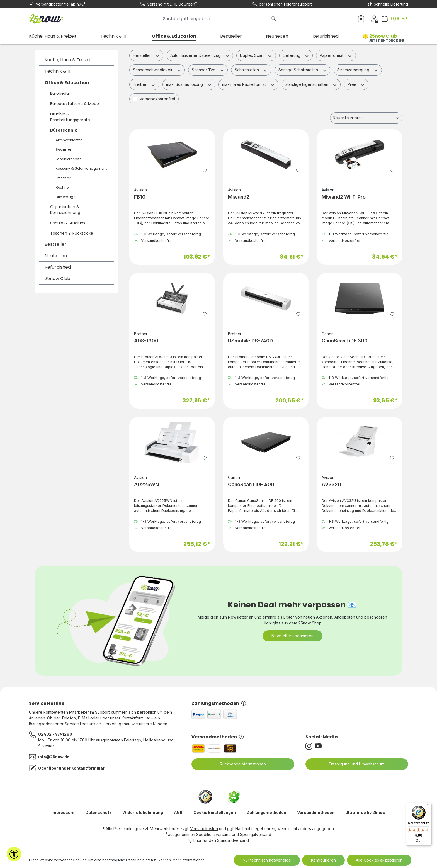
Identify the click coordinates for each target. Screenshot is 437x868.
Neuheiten (56, 256)
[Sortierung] (366, 118)
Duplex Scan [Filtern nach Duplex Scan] (256, 55)
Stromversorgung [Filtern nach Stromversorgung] (358, 70)
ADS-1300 (146, 341)
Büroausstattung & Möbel (75, 104)
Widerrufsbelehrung (143, 812)
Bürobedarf (61, 93)
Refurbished (58, 267)
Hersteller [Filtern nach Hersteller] (146, 55)
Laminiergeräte (69, 159)
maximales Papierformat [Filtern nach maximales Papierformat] (248, 84)
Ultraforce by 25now (366, 812)
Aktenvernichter (69, 140)
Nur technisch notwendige (267, 860)
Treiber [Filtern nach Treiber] (144, 84)
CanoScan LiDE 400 (251, 484)
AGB (178, 812)
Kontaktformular (88, 768)
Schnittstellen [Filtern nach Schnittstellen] (251, 70)
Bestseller (55, 244)
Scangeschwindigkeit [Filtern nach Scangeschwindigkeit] (157, 70)
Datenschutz (98, 812)
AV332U (332, 484)
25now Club (57, 279)
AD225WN (146, 484)
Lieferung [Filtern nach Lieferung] (296, 55)
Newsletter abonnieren (292, 636)
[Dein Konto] (374, 18)
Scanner (64, 149)
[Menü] (428, 806)
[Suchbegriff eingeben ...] (213, 19)
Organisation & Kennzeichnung (65, 210)
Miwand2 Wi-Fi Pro (344, 197)
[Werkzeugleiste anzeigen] (14, 854)
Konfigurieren (323, 860)
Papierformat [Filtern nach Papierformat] (336, 55)
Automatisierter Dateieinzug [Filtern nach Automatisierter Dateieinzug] (200, 55)
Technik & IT (58, 71)
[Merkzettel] (361, 18)
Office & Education (67, 83)
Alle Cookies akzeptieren (379, 860)
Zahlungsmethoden (219, 703)
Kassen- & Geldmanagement (81, 168)
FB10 (140, 197)
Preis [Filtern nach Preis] (356, 84)
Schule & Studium (68, 223)
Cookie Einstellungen (215, 812)
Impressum (63, 812)
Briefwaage (65, 197)
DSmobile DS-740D (250, 341)
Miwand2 (239, 197)
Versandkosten (204, 829)
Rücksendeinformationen (239, 764)
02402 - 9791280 (55, 734)
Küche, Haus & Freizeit (68, 60)
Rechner (63, 187)
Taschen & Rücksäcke (72, 233)
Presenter (63, 178)
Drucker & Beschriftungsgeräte (70, 117)
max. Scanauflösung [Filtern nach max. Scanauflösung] (189, 84)
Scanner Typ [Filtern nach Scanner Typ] (208, 70)
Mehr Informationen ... (190, 860)
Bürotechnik (64, 130)
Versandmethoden (218, 737)
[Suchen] (274, 19)
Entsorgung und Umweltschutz (353, 764)
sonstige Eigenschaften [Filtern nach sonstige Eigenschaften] (311, 84)
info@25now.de (54, 757)
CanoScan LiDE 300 (345, 341)
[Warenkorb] (395, 19)
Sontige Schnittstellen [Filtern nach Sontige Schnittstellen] (303, 70)
